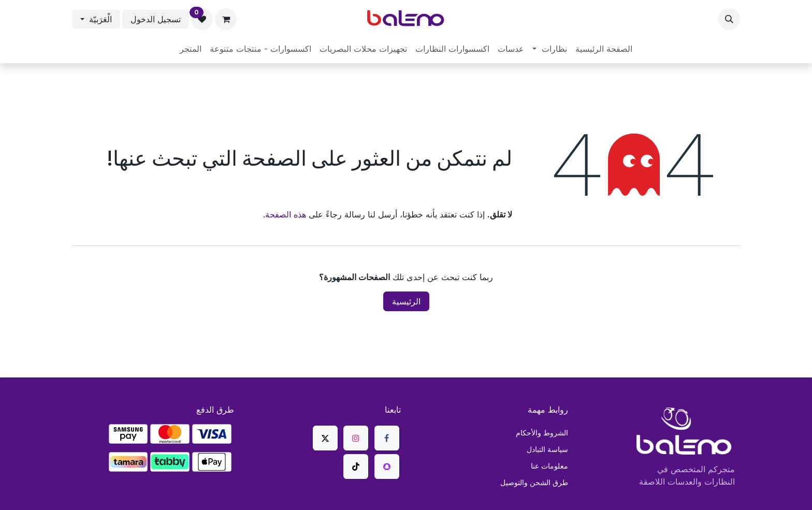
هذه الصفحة (286, 214)
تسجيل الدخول (156, 19)
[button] (729, 19)
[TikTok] (356, 467)
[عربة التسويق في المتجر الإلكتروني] (226, 19)
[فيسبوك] (387, 438)
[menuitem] (604, 49)
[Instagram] (356, 438)
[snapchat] (387, 467)
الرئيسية (406, 301)
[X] (325, 438)
